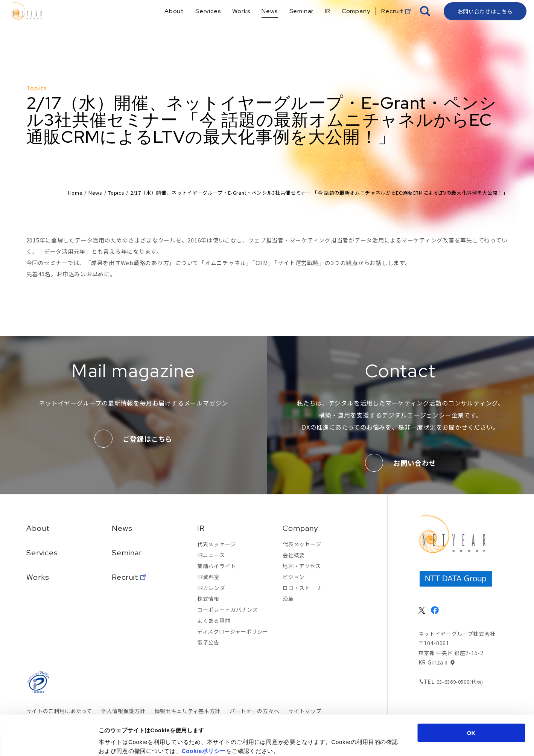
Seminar (127, 553)
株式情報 (208, 599)
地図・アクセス (302, 566)
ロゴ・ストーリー (305, 588)
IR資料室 (208, 577)
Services (42, 553)
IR (201, 528)
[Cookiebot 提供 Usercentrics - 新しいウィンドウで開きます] (49, 741)
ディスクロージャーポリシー (233, 631)
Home (75, 193)
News (95, 193)
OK (471, 693)
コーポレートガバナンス (228, 610)
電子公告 (208, 642)
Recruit (125, 577)
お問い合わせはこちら (485, 24)
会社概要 (294, 555)
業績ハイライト (217, 566)
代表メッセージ (217, 544)
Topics (116, 193)
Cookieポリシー (204, 711)
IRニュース (211, 555)
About (38, 528)
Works (38, 577)
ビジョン (294, 577)
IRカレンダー (214, 588)
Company (300, 528)
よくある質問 (214, 620)
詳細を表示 (367, 741)
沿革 (288, 599)
